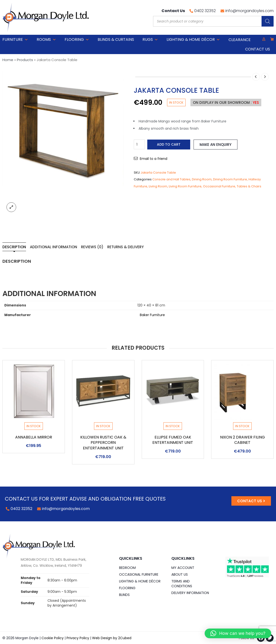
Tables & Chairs (249, 186)
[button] (238, 633)
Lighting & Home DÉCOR (193, 40)
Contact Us (258, 49)
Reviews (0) (92, 247)
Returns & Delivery (125, 247)
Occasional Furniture (219, 186)
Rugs (150, 40)
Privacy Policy (78, 638)
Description (14, 247)
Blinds (124, 595)
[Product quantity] (139, 144)
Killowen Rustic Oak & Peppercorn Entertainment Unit (103, 443)
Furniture (15, 40)
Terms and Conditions (182, 584)
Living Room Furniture (185, 186)
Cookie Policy (53, 638)
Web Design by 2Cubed (112, 638)
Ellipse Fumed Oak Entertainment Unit (173, 440)
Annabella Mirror (34, 437)
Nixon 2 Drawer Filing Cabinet (242, 440)
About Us (180, 574)
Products (25, 60)
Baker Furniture (152, 315)
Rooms (46, 40)
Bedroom (127, 568)
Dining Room (202, 179)
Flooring (77, 40)
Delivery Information (190, 593)
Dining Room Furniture (230, 179)
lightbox (11, 207)
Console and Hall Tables (171, 179)
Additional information (54, 247)
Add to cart (169, 144)
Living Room (158, 186)
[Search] (268, 21)
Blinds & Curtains (116, 39)
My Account (183, 568)
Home (8, 60)
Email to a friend (154, 159)
